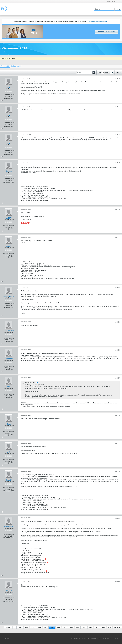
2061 (33, 628)
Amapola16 (9, 359)
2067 (71, 628)
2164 (90, 628)
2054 (26, 628)
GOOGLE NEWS (96, 638)
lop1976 (9, 218)
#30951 (117, 237)
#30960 (117, 582)
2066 (65, 628)
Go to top (116, 638)
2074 (78, 628)
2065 (58, 628)
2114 (84, 628)
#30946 (117, 79)
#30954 (117, 350)
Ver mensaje (37, 382)
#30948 (117, 135)
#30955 (117, 378)
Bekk (9, 387)
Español (7, 638)
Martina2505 (9, 527)
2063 (46, 628)
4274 (110, 628)
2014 (20, 628)
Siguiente (117, 628)
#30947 (117, 107)
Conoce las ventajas (106, 32)
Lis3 (9, 87)
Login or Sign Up (112, 1)
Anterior (8, 628)
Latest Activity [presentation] (17, 66)
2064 (52, 628)
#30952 (117, 288)
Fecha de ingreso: (9, 95)
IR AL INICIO (107, 638)
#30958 (117, 471)
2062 (39, 628)
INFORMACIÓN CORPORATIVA (80, 638)
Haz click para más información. (98, 22)
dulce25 (9, 171)
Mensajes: (7, 98)
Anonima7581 (9, 296)
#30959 (117, 518)
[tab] (17, 66)
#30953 (117, 322)
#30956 (117, 415)
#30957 (117, 443)
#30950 (117, 209)
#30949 (117, 163)
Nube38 (9, 246)
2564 (97, 628)
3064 (103, 628)
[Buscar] (105, 9)
